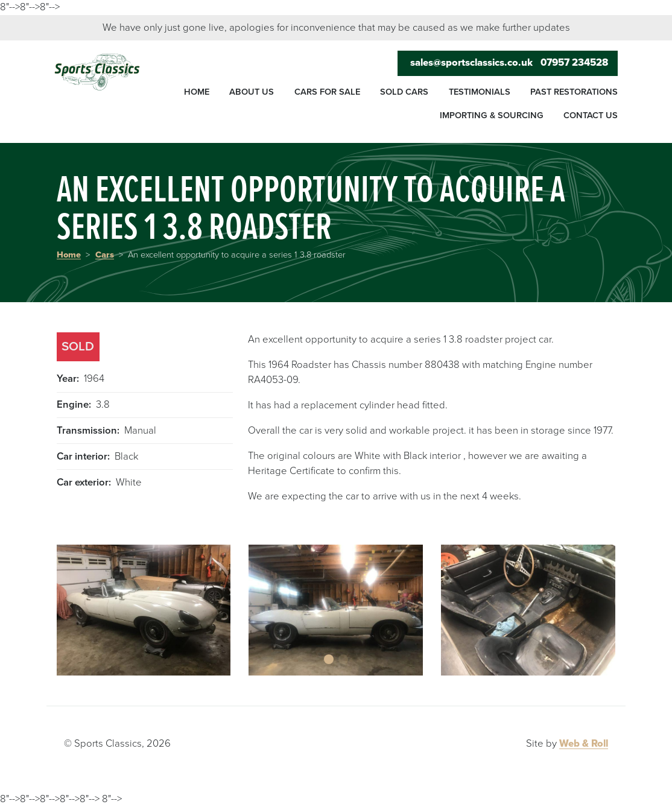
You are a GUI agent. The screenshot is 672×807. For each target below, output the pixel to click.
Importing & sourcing (492, 116)
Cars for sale (327, 92)
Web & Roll (584, 744)
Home (197, 92)
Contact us (591, 116)
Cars (105, 255)
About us (252, 92)
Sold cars (404, 92)
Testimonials (480, 92)
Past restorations (574, 92)
